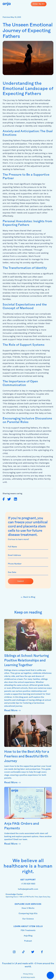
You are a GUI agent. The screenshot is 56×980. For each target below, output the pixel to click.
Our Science (28, 919)
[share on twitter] (9, 499)
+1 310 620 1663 (28, 884)
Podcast (28, 941)
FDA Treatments (28, 931)
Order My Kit (39, 4)
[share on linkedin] (15, 499)
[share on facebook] (4, 499)
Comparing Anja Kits (28, 914)
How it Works (28, 908)
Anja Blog (28, 936)
